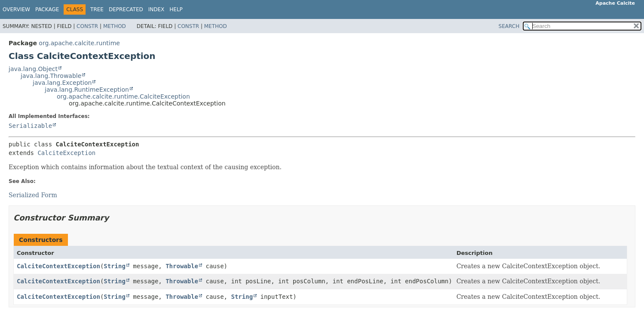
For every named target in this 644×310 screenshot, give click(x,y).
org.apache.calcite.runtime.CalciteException (123, 96)
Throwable (182, 266)
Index (156, 9)
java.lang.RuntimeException (87, 90)
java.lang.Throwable (51, 76)
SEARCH (509, 26)
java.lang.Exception (62, 83)
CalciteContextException (58, 266)
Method (115, 26)
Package (47, 9)
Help (176, 9)
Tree (97, 9)
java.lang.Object (33, 69)
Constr (87, 26)
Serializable (30, 126)
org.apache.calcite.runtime (79, 43)
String (115, 266)
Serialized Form (33, 195)
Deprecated (126, 9)
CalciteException (66, 153)
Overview (16, 9)
